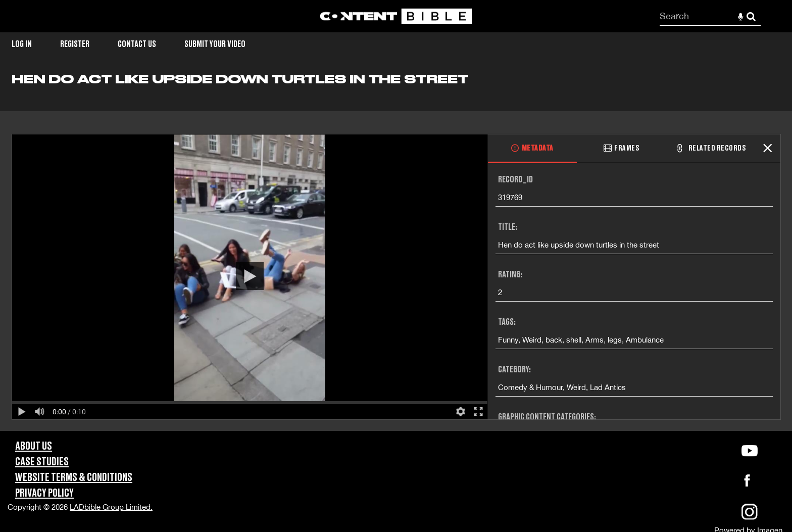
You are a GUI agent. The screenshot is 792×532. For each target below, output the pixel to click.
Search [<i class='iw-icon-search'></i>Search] (751, 16)
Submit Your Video (215, 44)
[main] (396, 251)
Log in (22, 44)
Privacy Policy (44, 493)
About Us (34, 446)
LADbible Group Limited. (111, 507)
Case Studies (42, 462)
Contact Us (137, 44)
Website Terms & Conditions (74, 478)
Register (75, 44)
